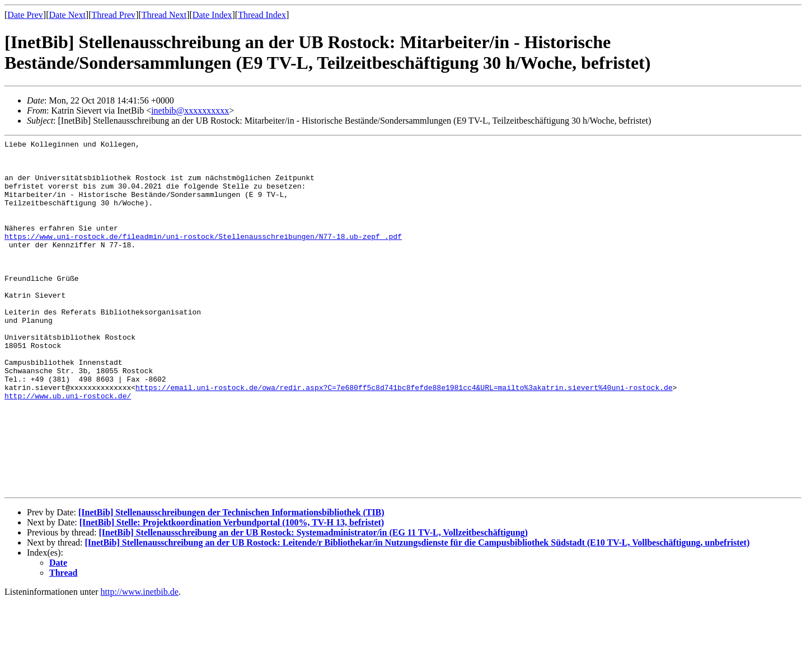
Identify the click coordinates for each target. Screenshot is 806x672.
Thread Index (262, 15)
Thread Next (164, 15)
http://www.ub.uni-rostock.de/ (68, 448)
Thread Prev (113, 15)
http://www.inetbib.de (140, 662)
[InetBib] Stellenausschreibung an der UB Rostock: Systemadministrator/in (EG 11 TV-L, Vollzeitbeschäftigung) (313, 603)
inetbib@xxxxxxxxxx (190, 111)
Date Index (212, 15)
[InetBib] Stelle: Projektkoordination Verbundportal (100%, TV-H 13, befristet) (232, 593)
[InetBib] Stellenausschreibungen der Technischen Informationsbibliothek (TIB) (231, 583)
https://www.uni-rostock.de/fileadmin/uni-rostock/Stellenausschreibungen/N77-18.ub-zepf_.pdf (203, 256)
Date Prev (25, 15)
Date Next (67, 15)
